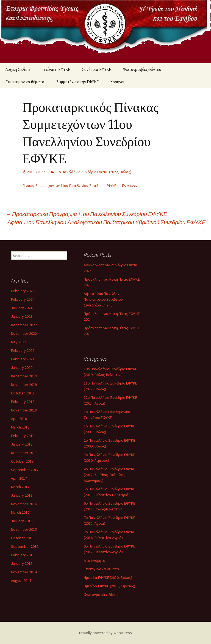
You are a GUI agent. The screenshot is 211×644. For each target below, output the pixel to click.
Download (130, 186)
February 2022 (23, 350)
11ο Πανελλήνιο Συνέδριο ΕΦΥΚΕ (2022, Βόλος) (93, 172)
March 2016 (20, 512)
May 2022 (19, 342)
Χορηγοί (117, 82)
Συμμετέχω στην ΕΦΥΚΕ (77, 82)
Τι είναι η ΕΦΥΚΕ (56, 69)
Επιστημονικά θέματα (25, 82)
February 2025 (23, 291)
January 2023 (22, 316)
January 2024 (22, 308)
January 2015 (22, 563)
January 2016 (22, 521)
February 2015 (23, 555)
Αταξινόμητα (95, 560)
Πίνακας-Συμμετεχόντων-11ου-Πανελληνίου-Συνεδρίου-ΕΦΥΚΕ (69, 186)
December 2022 (24, 325)
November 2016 (24, 504)
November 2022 (24, 333)
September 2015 (25, 546)
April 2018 (19, 419)
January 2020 (22, 367)
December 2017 (24, 453)
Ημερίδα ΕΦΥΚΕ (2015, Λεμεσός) (109, 586)
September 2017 (25, 470)
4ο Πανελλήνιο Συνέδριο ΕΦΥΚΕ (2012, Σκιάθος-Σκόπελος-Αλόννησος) (109, 475)
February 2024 (23, 299)
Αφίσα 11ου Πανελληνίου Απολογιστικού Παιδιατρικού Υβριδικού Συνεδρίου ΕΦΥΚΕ (106, 226)
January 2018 (22, 444)
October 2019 (22, 393)
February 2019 (23, 402)
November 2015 (24, 529)
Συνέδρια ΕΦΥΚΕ (96, 69)
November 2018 (24, 410)
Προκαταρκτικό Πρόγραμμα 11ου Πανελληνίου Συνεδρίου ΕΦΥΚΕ (86, 214)
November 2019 (24, 385)
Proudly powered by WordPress (105, 633)
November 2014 (24, 572)
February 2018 (23, 436)
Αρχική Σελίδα (18, 69)
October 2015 (22, 538)
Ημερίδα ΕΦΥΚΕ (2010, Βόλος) (108, 577)
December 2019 (24, 376)
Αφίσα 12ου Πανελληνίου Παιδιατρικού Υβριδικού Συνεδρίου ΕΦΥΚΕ (104, 299)
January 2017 (22, 495)
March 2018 (20, 427)
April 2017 (19, 478)
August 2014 (21, 581)
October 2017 (22, 461)
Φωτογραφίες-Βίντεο (142, 69)
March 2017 (20, 487)
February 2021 (23, 359)
